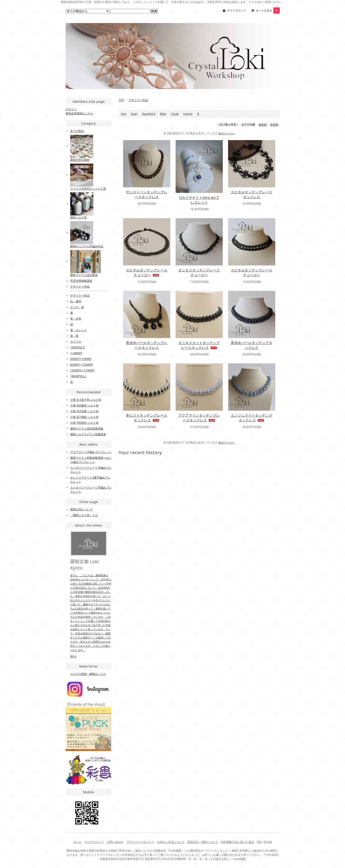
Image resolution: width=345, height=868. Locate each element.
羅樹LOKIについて (81, 509)
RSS (259, 842)
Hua (123, 114)
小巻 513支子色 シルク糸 (86, 400)
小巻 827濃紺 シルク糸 (84, 417)
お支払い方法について (171, 842)
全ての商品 (77, 131)
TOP (121, 100)
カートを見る (268, 10)
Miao (163, 114)
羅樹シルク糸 (78, 217)
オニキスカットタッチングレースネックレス (199, 345)
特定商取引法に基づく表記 (238, 842)
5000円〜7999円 (81, 359)
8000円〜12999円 (82, 365)
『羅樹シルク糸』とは (84, 515)
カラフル (76, 342)
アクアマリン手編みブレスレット (91, 452)
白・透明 (76, 301)
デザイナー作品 (138, 100)
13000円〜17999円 (82, 370)
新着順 (274, 125)
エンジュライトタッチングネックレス (252, 418)
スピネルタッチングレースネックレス (252, 194)
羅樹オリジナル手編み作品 (87, 246)
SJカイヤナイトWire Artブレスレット (199, 200)
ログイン (71, 109)
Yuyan (175, 114)
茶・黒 (74, 336)
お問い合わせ (115, 842)
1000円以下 (78, 347)
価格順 (263, 125)
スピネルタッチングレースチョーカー (147, 272)
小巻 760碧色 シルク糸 (84, 423)
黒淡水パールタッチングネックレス (252, 345)
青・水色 (76, 319)
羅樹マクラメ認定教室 (84, 275)
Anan (134, 114)
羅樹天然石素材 (80, 160)
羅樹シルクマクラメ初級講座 (88, 434)
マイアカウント (237, 10)
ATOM (268, 842)
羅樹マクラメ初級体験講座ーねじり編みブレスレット (91, 460)
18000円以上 (78, 376)
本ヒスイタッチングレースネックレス (147, 418)
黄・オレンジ (78, 330)
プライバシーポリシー (140, 842)
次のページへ (226, 133)
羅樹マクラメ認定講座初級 (87, 428)
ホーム (77, 842)
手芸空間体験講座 (81, 281)
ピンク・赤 (77, 307)
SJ (198, 114)
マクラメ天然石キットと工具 (88, 189)
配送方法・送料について (203, 842)
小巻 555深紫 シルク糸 (84, 411)
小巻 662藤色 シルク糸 (84, 405)
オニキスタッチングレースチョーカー (199, 272)
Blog (73, 656)
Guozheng (149, 114)
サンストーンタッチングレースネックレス (147, 194)
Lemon (188, 114)
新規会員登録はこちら (79, 113)
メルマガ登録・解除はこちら (88, 674)
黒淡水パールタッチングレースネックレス (147, 345)
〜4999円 (76, 353)
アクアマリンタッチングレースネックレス (199, 418)
